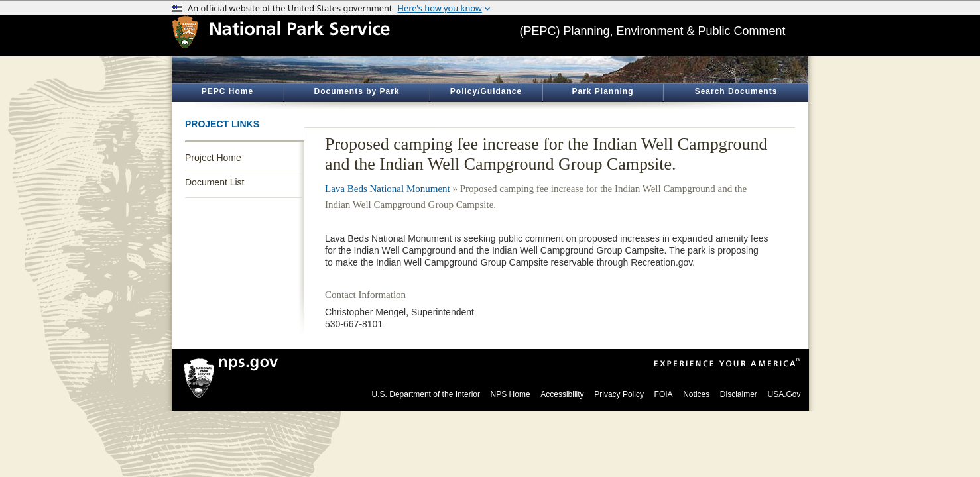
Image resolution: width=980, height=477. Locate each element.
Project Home (213, 158)
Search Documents (736, 91)
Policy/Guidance (486, 91)
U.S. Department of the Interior (426, 394)
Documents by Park (356, 91)
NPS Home (511, 394)
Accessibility (562, 394)
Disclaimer (739, 394)
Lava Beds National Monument (388, 189)
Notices (696, 394)
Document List (214, 182)
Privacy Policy (619, 394)
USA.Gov (784, 394)
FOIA (664, 394)
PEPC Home (227, 91)
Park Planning (602, 91)
